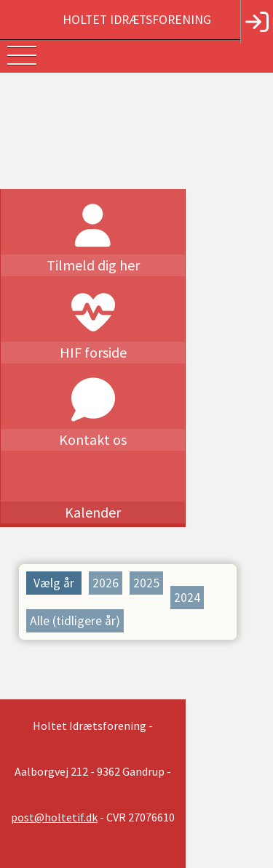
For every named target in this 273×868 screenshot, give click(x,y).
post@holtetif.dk (123, 757)
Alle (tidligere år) (75, 606)
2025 (146, 583)
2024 (187, 583)
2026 (106, 583)
